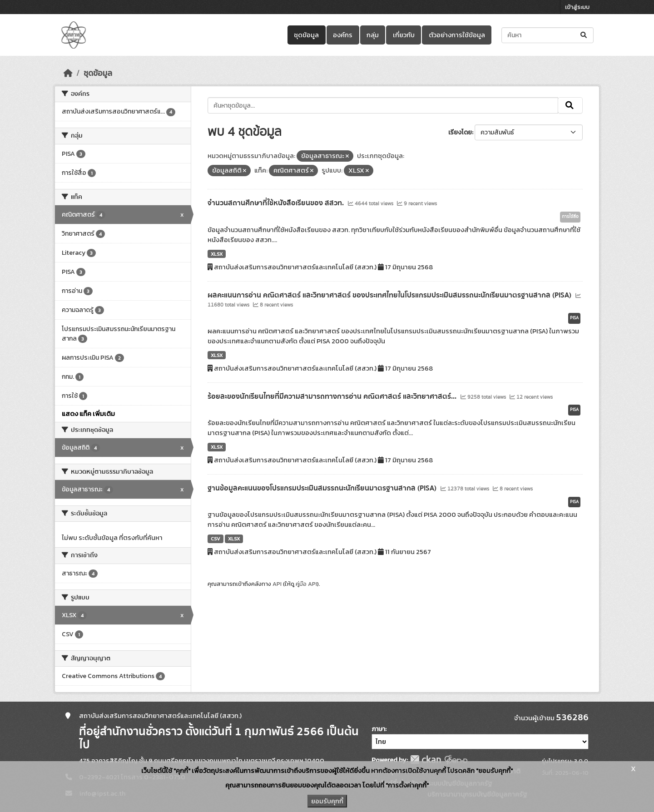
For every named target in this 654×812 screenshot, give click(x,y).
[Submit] (584, 35)
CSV (216, 539)
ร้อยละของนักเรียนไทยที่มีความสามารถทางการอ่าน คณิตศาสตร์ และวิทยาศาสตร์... (333, 396)
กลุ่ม (373, 35)
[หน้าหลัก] (68, 73)
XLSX (217, 254)
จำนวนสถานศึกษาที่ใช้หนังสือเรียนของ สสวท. (277, 203)
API (277, 584)
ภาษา (378, 729)
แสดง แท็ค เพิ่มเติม (88, 414)
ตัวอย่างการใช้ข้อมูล (457, 35)
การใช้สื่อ (570, 217)
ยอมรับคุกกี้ (327, 801)
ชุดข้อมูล (306, 35)
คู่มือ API (306, 584)
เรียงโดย (460, 132)
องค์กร (343, 35)
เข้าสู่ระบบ (577, 7)
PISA (574, 318)
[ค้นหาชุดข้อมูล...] (547, 35)
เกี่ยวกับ (404, 35)
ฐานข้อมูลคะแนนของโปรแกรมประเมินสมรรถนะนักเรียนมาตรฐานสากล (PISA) (323, 488)
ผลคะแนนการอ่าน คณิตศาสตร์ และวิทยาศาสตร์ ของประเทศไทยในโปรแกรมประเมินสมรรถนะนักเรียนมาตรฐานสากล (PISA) (390, 295)
